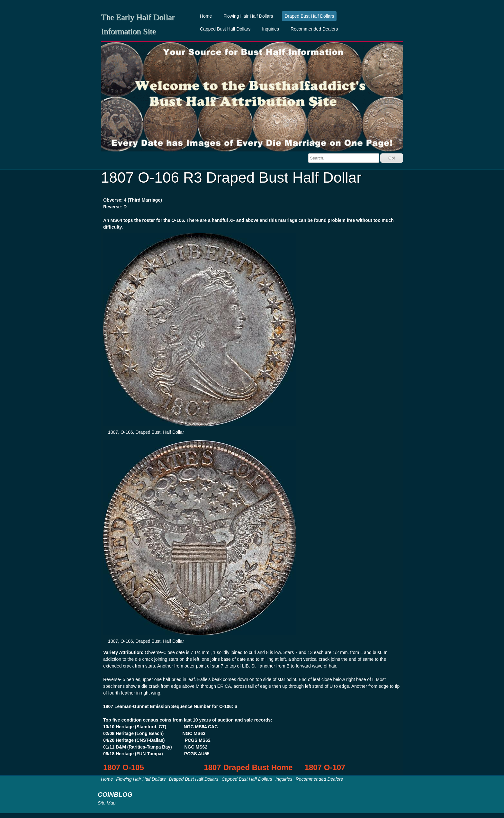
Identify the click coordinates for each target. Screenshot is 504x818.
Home (206, 16)
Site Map (107, 803)
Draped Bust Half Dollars (309, 16)
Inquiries (270, 29)
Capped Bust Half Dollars (225, 29)
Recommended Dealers (314, 29)
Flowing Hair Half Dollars (248, 16)
